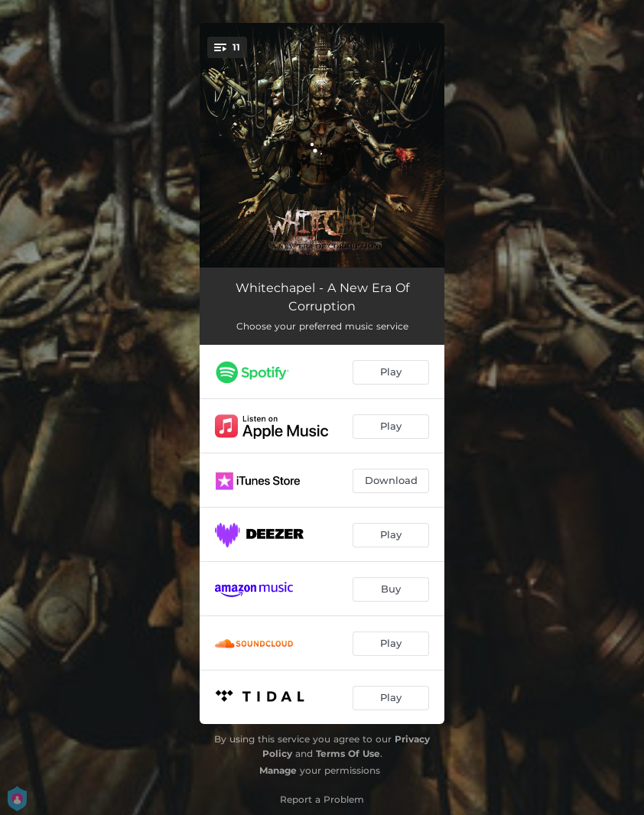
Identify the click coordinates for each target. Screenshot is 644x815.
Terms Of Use (348, 753)
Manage (278, 770)
